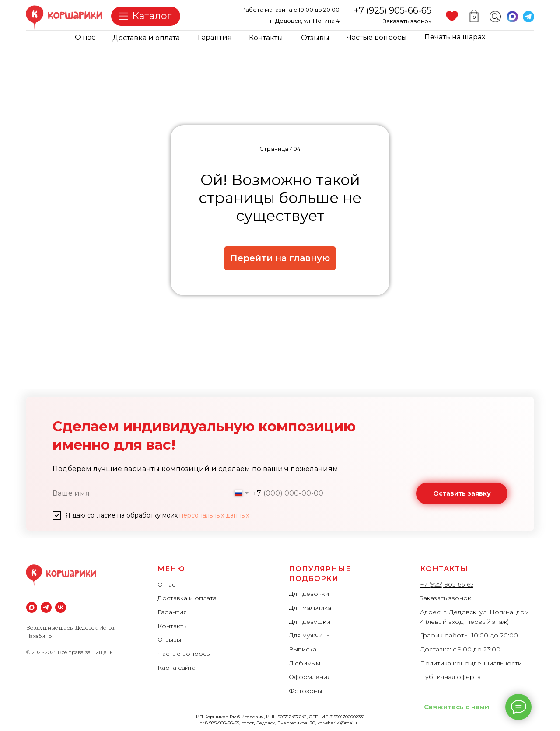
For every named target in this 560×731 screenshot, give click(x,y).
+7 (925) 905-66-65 (393, 10)
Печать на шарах (455, 37)
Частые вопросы (377, 37)
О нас (85, 37)
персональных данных (214, 515)
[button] (407, 21)
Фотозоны (305, 691)
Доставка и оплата (146, 38)
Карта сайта (177, 668)
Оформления (310, 677)
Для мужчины (310, 635)
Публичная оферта (450, 677)
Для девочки (309, 594)
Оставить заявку (462, 493)
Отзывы (315, 38)
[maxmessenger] (32, 607)
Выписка (303, 649)
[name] (139, 493)
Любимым (304, 663)
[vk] (61, 607)
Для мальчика (310, 608)
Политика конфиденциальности (471, 663)
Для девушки (310, 622)
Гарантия (215, 37)
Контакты (266, 38)
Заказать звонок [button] (446, 598)
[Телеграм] (46, 607)
